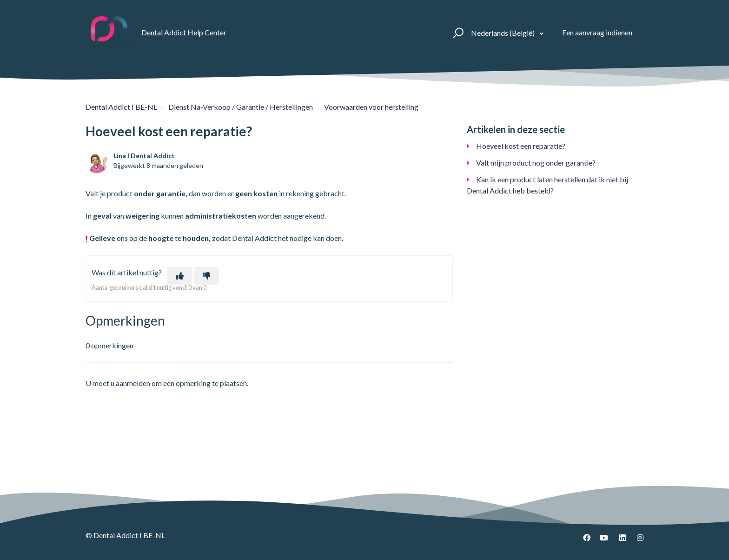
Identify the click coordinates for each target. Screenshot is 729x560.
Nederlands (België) (504, 33)
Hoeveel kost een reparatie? (521, 146)
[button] (457, 33)
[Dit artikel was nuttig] (180, 276)
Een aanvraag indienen (597, 32)
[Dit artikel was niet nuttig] (206, 276)
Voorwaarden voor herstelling (371, 107)
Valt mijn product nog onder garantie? (536, 163)
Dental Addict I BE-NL (121, 107)
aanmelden (133, 383)
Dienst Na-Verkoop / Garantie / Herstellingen (241, 107)
